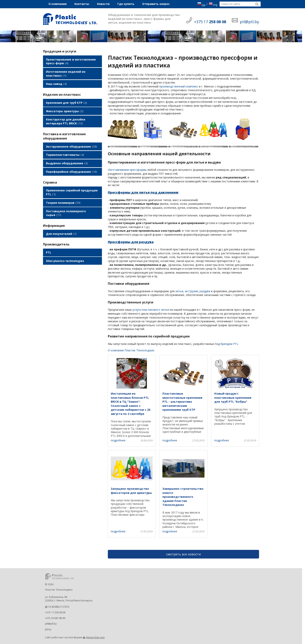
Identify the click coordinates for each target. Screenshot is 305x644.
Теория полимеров (63, 195)
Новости (103, 4)
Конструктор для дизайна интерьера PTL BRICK (66, 118)
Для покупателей (61, 225)
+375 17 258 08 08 (55, 612)
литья (179, 291)
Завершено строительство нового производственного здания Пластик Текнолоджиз (183, 497)
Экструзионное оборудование (71, 142)
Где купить (126, 4)
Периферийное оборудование (71, 166)
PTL (49, 243)
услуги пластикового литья (151, 310)
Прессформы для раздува (131, 242)
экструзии (191, 291)
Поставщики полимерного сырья (66, 205)
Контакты (82, 4)
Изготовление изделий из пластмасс (66, 73)
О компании (58, 4)
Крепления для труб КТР (66, 101)
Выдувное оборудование (67, 158)
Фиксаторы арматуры (65, 108)
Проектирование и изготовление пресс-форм (71, 61)
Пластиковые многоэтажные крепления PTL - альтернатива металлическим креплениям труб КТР (182, 401)
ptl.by (48, 629)
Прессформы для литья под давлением (143, 192)
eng (213, 4)
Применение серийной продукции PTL (72, 186)
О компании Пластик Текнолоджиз (131, 350)
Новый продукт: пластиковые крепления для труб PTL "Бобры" (233, 397)
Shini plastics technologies (65, 251)
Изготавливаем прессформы (127, 170)
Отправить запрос (156, 4)
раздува (205, 291)
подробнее (118, 440)
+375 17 (210, 22)
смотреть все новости (183, 554)
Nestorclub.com (95, 637)
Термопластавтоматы (65, 150)
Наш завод (56, 82)
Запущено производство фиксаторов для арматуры (131, 491)
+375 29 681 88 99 (55, 618)
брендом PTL (229, 344)
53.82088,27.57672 (59, 607)
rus (201, 4)
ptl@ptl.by (51, 624)
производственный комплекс (179, 86)
